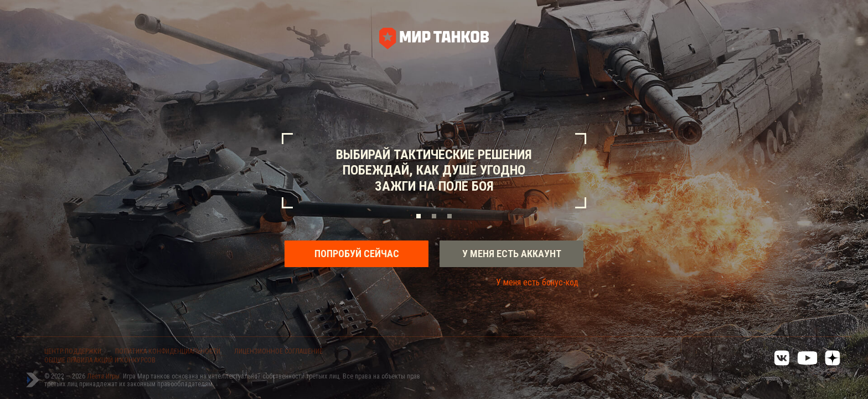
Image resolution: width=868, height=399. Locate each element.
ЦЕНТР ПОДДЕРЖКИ (73, 351)
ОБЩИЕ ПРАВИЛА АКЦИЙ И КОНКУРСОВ (100, 360)
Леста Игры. (105, 376)
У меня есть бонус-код (537, 282)
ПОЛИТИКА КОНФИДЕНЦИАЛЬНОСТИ (168, 351)
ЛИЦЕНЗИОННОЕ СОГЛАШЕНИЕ (278, 351)
